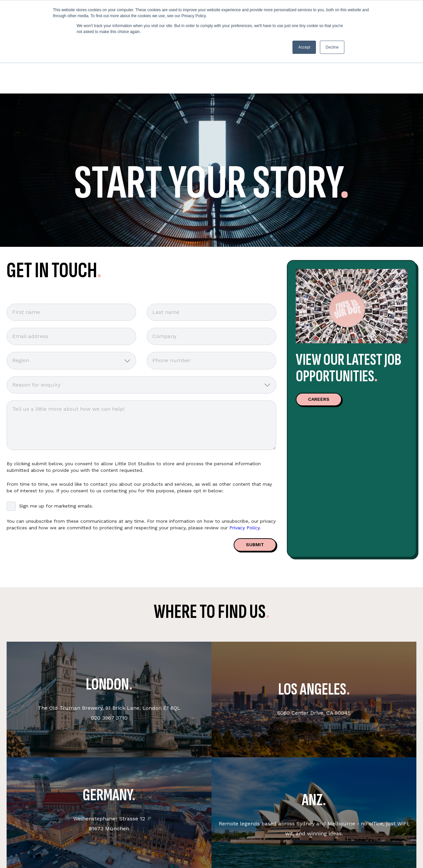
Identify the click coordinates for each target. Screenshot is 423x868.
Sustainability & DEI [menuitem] (192, 835)
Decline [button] (332, 47)
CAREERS (319, 332)
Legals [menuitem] (328, 835)
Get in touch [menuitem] (106, 835)
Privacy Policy (244, 460)
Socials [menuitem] (253, 835)
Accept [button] (304, 47)
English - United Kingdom (401, 838)
